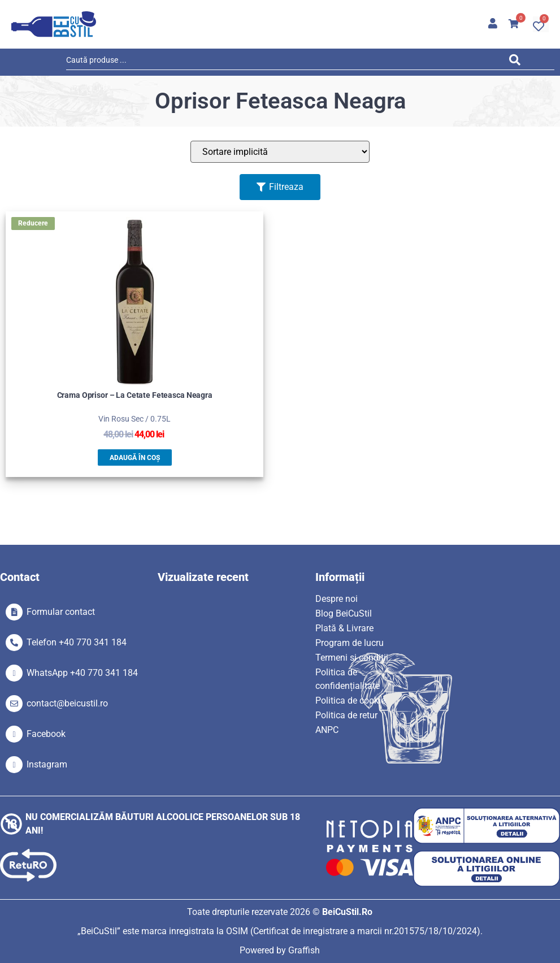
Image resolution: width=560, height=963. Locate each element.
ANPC (327, 730)
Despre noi (337, 599)
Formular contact (61, 612)
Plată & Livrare (344, 628)
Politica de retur (346, 715)
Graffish (304, 950)
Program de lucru (350, 643)
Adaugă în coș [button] (135, 458)
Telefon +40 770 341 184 (77, 642)
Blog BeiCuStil (344, 613)
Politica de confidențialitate (348, 679)
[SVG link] (54, 24)
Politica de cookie (350, 700)
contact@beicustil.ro (67, 703)
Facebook (46, 734)
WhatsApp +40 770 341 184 (82, 673)
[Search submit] (518, 62)
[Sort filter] (280, 152)
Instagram (47, 764)
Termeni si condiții (352, 658)
